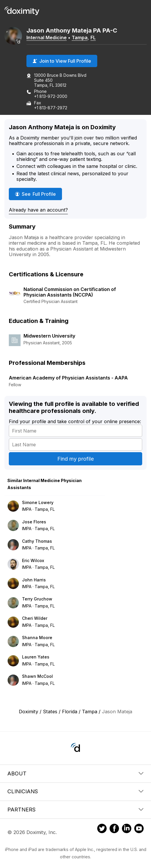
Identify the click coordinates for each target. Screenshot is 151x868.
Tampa (80, 38)
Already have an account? (38, 210)
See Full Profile (38, 194)
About (75, 773)
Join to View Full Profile (62, 61)
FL (93, 38)
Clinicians (75, 791)
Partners (75, 810)
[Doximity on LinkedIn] (127, 829)
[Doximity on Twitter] (102, 829)
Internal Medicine (47, 38)
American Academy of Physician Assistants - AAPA (68, 378)
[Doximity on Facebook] (114, 829)
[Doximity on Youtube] (139, 829)
